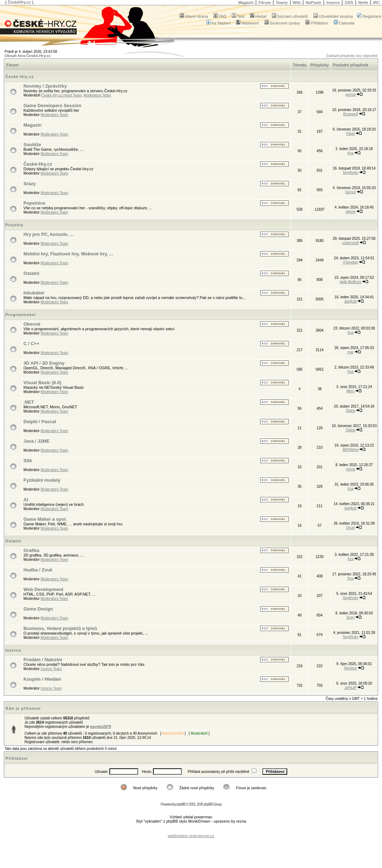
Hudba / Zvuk (38, 570)
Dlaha (350, 411)
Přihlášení (317, 23)
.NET (29, 402)
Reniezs (350, 668)
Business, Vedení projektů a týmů (60, 628)
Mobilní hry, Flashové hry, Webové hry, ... (68, 254)
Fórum (264, 2)
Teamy (282, 2)
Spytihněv (350, 173)
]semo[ (350, 192)
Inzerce (333, 2)
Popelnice (34, 203)
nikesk (350, 212)
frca (351, 153)
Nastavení (248, 23)
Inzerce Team (51, 669)
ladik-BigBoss (351, 282)
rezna (351, 469)
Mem (350, 391)
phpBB (181, 804)
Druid (350, 528)
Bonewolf (351, 114)
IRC (376, 2)
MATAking (351, 450)
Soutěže (32, 145)
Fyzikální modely (42, 480)
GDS (349, 2)
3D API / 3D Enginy (44, 363)
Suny (351, 617)
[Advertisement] (191, 830)
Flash (350, 134)
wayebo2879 (101, 727)
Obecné (32, 324)
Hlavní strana (194, 16)
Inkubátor (34, 293)
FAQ (220, 16)
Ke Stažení (219, 23)
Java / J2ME (37, 441)
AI (26, 500)
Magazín (246, 2)
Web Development (43, 589)
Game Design (38, 609)
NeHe (363, 2)
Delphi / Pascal (40, 422)
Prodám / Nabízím (43, 660)
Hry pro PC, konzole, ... (49, 234)
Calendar (344, 23)
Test (238, 16)
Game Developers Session (52, 106)
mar (351, 352)
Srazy (30, 184)
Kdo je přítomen (23, 708)
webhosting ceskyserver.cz (191, 836)
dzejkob (350, 301)
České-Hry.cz (20, 77)
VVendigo (351, 262)
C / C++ (31, 344)
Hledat (258, 16)
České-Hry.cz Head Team (62, 95)
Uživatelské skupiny (333, 16)
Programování (21, 315)
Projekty (14, 225)
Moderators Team (97, 95)
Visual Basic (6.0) (42, 383)
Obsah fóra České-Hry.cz (28, 56)
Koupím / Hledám (42, 679)
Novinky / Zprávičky (45, 86)
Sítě (28, 461)
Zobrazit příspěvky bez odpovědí (352, 56)
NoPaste (313, 2)
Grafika (31, 550)
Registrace (369, 16)
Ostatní (31, 273)
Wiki (297, 2)
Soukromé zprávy (282, 23)
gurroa (351, 95)
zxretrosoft (351, 243)
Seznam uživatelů (290, 16)
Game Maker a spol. (45, 519)
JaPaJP (350, 688)
